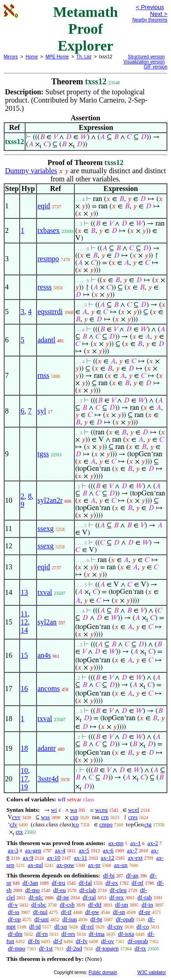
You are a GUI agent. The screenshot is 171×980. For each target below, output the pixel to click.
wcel (134, 810)
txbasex (49, 230)
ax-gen (33, 850)
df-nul (40, 912)
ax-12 (108, 858)
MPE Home (57, 57)
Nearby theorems (150, 20)
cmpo (106, 824)
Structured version (146, 57)
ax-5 (84, 850)
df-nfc (36, 897)
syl (42, 411)
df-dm (15, 934)
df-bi (109, 875)
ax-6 (108, 850)
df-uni (41, 919)
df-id (35, 926)
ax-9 (28, 858)
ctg (148, 824)
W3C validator (152, 972)
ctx (19, 832)
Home (32, 57)
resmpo (48, 259)
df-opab (125, 919)
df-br (96, 919)
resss (44, 287)
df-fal (85, 883)
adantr (47, 748)
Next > (159, 14)
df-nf (137, 883)
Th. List (84, 57)
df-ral (89, 897)
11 (24, 614)
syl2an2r (50, 500)
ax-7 (132, 850)
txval (45, 592)
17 (24, 779)
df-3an (31, 883)
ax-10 (54, 858)
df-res (68, 934)
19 (24, 787)
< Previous (150, 7)
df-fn (34, 941)
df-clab (88, 890)
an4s (44, 655)
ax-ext (135, 858)
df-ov (108, 941)
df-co (142, 926)
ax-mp (116, 843)
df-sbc (39, 905)
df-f (58, 941)
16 (24, 689)
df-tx (140, 948)
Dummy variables (31, 171)
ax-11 (80, 858)
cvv (16, 817)
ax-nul (35, 865)
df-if (66, 912)
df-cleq (118, 890)
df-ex (111, 883)
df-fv (82, 941)
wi (54, 810)
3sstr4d (48, 779)
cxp (74, 817)
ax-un (121, 865)
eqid (44, 206)
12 (24, 622)
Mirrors (11, 57)
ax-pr (94, 865)
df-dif (95, 905)
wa (74, 810)
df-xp (61, 926)
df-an (132, 875)
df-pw (92, 912)
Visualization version (144, 62)
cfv (13, 824)
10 (24, 771)
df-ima (97, 934)
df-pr (145, 912)
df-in (147, 905)
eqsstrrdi (50, 312)
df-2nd (74, 948)
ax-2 (153, 843)
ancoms (49, 689)
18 (24, 748)
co (76, 824)
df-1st (46, 948)
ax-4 (60, 850)
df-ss (13, 912)
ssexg (46, 529)
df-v (13, 905)
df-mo (32, 890)
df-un (122, 905)
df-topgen (107, 948)
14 (24, 630)
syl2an (47, 622)
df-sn (119, 912)
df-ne (63, 897)
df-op (14, 919)
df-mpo (16, 948)
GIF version (155, 67)
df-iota (126, 934)
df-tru (58, 883)
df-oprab (138, 941)
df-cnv (115, 926)
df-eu (60, 890)
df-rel (87, 926)
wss (46, 817)
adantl (46, 340)
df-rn (42, 934)
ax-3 (13, 850)
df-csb (67, 905)
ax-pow (65, 865)
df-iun (70, 919)
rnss (43, 375)
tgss (43, 454)
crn (105, 817)
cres (133, 817)
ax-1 (136, 843)
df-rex (117, 897)
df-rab (145, 897)
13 (24, 592)
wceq (101, 810)
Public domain (103, 972)
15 (24, 655)
